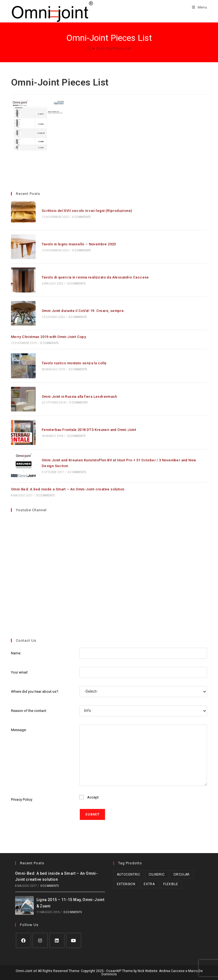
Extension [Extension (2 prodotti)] (126, 884)
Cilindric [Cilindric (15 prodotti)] (157, 874)
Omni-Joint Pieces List (114, 48)
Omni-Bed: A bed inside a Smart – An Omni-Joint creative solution (68, 489)
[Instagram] (40, 940)
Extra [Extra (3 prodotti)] (149, 884)
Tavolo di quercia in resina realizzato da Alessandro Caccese (95, 277)
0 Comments (81, 217)
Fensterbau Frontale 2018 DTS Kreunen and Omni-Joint (89, 430)
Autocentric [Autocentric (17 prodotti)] (128, 874)
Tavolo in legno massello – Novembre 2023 (79, 244)
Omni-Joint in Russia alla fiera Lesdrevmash (79, 397)
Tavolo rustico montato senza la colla (74, 363)
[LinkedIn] (57, 940)
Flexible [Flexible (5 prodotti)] (171, 884)
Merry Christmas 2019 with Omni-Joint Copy (48, 337)
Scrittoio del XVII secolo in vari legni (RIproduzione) (87, 211)
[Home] (89, 48)
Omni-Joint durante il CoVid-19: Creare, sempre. (83, 311)
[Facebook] (23, 940)
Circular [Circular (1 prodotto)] (182, 874)
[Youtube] (74, 940)
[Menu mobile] (198, 7)
